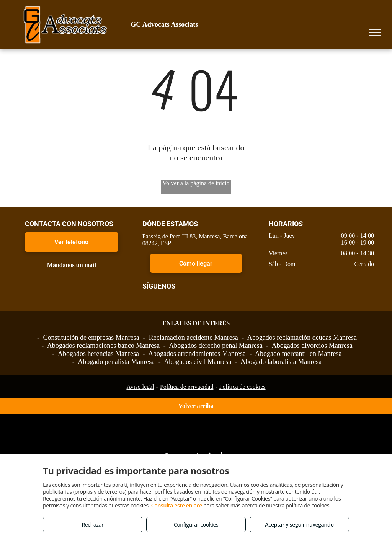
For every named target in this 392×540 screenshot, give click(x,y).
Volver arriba (196, 406)
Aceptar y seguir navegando (299, 525)
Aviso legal (140, 387)
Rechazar (92, 525)
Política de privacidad (187, 387)
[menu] (375, 33)
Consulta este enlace (177, 505)
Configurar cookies (196, 525)
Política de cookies (243, 387)
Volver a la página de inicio (196, 183)
